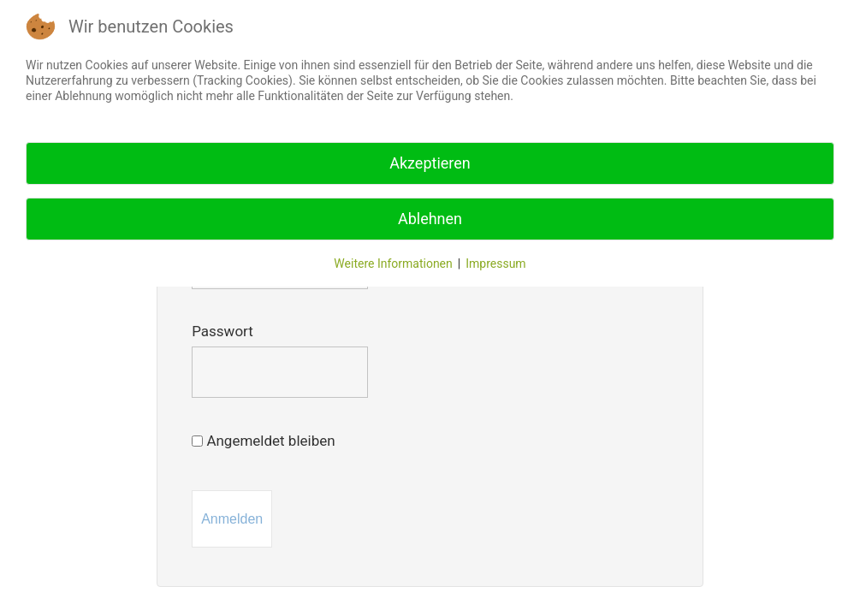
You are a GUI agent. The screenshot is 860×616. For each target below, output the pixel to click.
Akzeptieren (430, 163)
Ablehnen (430, 219)
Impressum (495, 264)
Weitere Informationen (393, 264)
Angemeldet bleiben (263, 441)
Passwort (222, 331)
